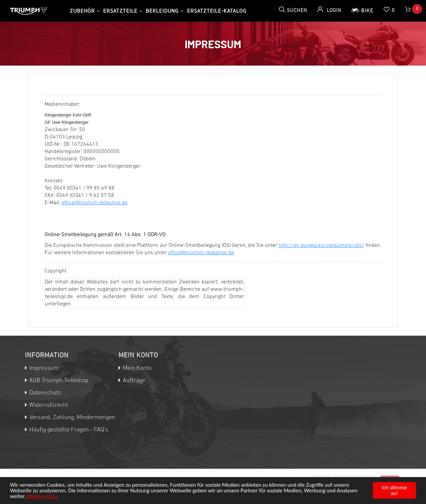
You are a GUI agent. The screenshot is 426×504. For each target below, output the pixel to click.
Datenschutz (45, 393)
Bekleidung (162, 11)
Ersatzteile (120, 11)
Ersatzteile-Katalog (217, 11)
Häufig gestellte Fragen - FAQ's (68, 430)
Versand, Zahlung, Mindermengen (72, 418)
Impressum (43, 368)
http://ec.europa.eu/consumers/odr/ (321, 246)
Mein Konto (136, 368)
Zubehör (82, 11)
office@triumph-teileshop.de (95, 203)
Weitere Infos (42, 496)
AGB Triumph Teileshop (58, 381)
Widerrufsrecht (48, 405)
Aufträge (133, 381)
